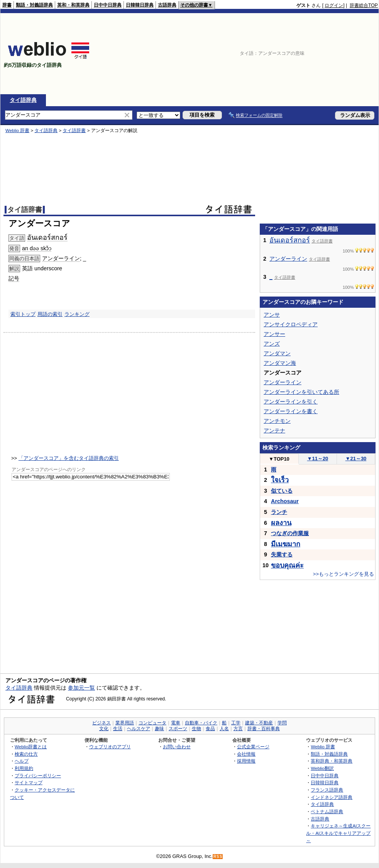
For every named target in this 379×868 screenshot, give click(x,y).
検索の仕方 (26, 754)
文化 (104, 729)
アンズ (272, 344)
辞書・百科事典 (264, 729)
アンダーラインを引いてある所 (301, 392)
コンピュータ (152, 723)
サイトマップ (29, 782)
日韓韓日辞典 (140, 5)
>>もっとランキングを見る (343, 574)
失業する (282, 554)
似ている (282, 491)
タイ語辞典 (23, 100)
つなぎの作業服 (290, 533)
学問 (282, 723)
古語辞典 (167, 5)
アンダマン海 (280, 363)
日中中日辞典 (108, 5)
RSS (218, 857)
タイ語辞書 (74, 131)
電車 (176, 723)
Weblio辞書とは (31, 747)
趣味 (159, 729)
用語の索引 (50, 314)
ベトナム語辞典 (327, 811)
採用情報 (246, 761)
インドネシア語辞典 (332, 797)
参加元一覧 (81, 688)
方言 (238, 729)
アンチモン (277, 421)
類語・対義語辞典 (34, 5)
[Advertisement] (335, 54)
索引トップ (23, 314)
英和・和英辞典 (73, 5)
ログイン (334, 5)
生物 (196, 729)
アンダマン (277, 353)
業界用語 (125, 723)
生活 (118, 729)
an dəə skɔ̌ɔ (37, 248)
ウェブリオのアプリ (110, 747)
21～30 (356, 459)
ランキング (77, 314)
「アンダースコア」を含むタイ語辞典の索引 (69, 458)
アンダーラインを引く (291, 402)
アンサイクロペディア (291, 324)
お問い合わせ (177, 747)
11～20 (318, 459)
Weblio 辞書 (17, 131)
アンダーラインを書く (291, 411)
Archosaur (285, 501)
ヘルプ (22, 761)
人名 (224, 729)
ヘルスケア (139, 729)
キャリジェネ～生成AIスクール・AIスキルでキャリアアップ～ (338, 833)
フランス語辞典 (327, 790)
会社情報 (246, 754)
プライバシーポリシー (38, 776)
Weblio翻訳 (322, 768)
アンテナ (274, 431)
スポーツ (178, 729)
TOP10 (279, 459)
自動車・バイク (201, 723)
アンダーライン (61, 258)
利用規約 (24, 768)
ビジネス (102, 723)
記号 (14, 278)
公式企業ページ (253, 747)
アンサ (272, 315)
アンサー (274, 334)
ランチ (279, 512)
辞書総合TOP (364, 5)
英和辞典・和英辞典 (332, 761)
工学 (236, 723)
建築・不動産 (259, 723)
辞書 (7, 5)
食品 (210, 729)
